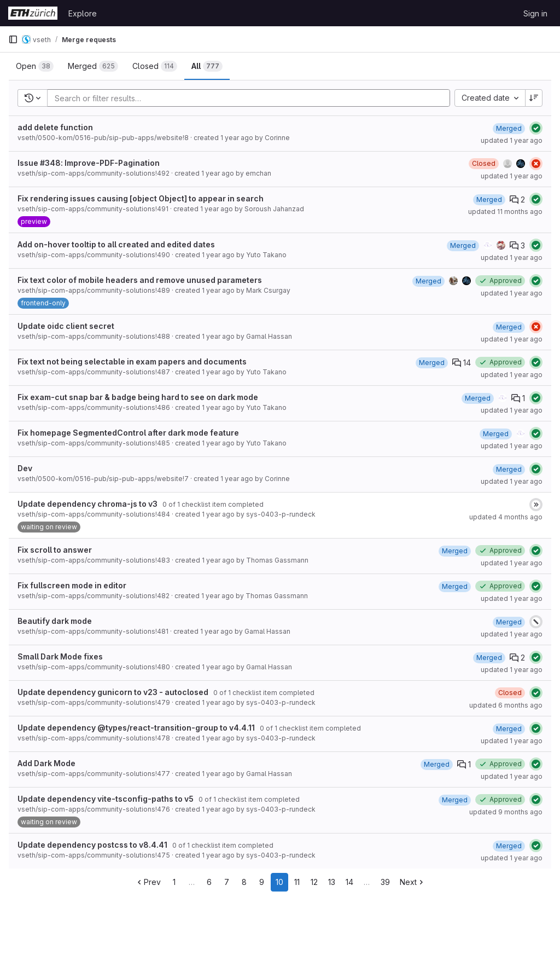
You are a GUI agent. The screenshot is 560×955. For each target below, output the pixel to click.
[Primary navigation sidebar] (13, 39)
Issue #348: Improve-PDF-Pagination (89, 163)
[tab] (35, 66)
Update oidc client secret (66, 326)
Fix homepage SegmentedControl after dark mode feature (128, 433)
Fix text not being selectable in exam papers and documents (132, 361)
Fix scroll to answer (55, 550)
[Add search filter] (252, 98)
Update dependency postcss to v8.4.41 (92, 845)
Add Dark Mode (46, 763)
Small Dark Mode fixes (60, 656)
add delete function (55, 127)
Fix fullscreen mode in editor (72, 585)
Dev (25, 468)
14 (349, 882)
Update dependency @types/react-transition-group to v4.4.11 (136, 728)
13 (332, 882)
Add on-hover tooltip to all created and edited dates (116, 244)
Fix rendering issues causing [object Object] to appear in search (141, 198)
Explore (83, 13)
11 (297, 882)
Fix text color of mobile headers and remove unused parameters (140, 280)
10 (279, 882)
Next (413, 882)
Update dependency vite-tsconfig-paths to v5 (106, 799)
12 (314, 882)
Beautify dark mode (55, 621)
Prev (148, 882)
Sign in (535, 13)
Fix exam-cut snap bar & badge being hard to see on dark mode (138, 397)
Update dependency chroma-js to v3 (87, 504)
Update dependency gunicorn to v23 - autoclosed (113, 692)
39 (385, 882)
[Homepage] (33, 13)
